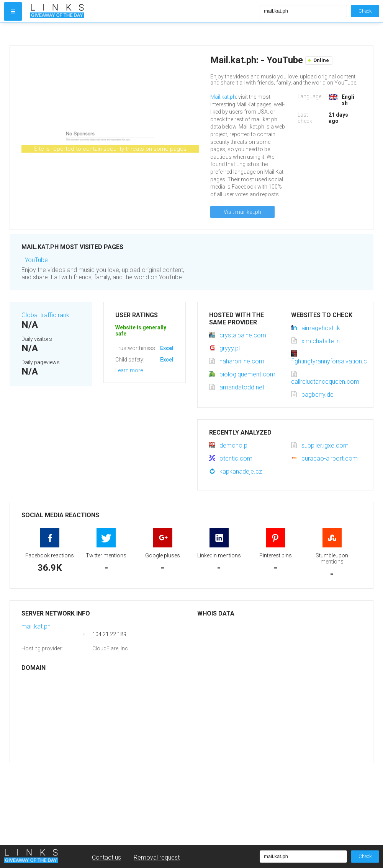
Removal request (157, 857)
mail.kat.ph (36, 626)
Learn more (129, 370)
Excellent (172, 348)
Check (365, 11)
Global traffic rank (45, 315)
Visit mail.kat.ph (242, 212)
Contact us (106, 857)
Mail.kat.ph (223, 97)
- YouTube (35, 260)
